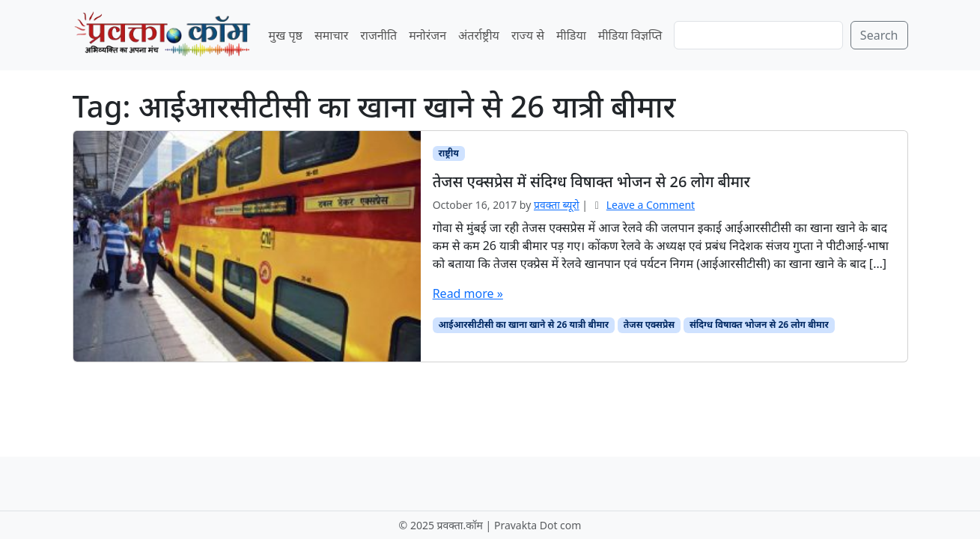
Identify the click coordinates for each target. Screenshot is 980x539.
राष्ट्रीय (448, 153)
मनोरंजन (427, 35)
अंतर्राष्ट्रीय (479, 35)
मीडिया (571, 35)
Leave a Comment (651, 205)
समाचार (331, 35)
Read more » (468, 293)
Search (879, 35)
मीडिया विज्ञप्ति (630, 35)
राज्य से (528, 35)
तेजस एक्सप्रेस (649, 325)
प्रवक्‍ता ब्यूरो (557, 205)
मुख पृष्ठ (286, 35)
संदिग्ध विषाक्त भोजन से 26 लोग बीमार (759, 325)
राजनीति (378, 35)
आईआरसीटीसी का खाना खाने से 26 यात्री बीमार (523, 325)
